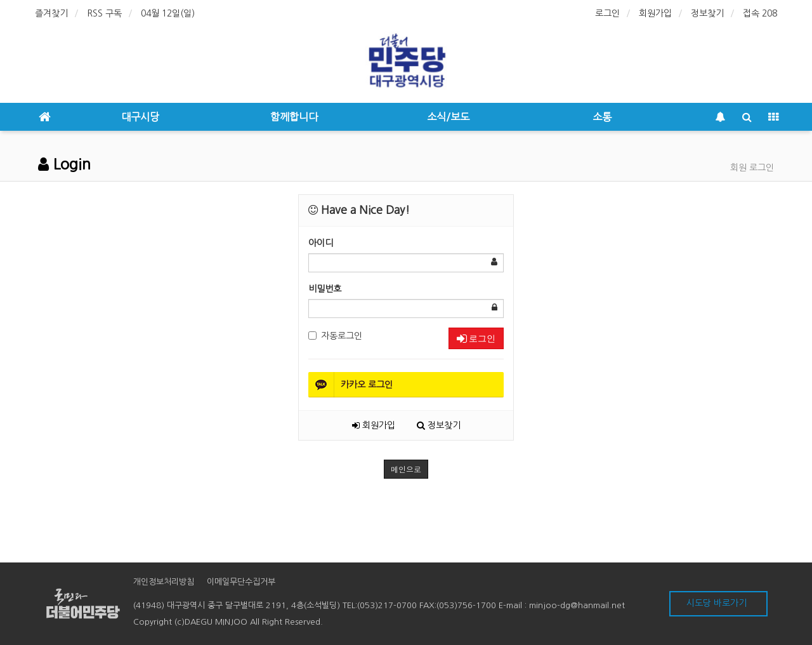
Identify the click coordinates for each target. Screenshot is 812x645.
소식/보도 (448, 117)
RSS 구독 (104, 13)
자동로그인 (335, 336)
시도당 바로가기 (717, 603)
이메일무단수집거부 (241, 582)
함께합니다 (294, 117)
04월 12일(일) (168, 13)
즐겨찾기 (51, 13)
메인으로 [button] (406, 469)
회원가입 (655, 13)
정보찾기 (707, 13)
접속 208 (760, 13)
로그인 (607, 13)
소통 (602, 117)
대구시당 (140, 117)
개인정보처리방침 (164, 582)
